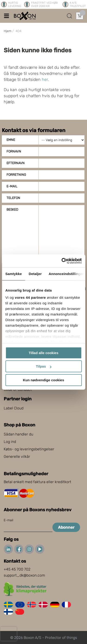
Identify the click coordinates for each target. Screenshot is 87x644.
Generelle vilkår (17, 456)
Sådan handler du (18, 434)
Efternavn (16, 163)
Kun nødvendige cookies (44, 380)
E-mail (12, 186)
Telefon (13, 198)
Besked (12, 210)
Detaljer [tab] (35, 274)
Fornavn (14, 151)
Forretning (16, 175)
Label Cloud (14, 408)
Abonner (66, 527)
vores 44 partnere (30, 297)
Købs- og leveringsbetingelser (29, 449)
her (45, 80)
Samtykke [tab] (14, 274)
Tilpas (44, 366)
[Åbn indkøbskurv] (80, 16)
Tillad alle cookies (43, 353)
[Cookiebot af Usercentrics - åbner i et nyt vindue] (62, 261)
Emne (11, 140)
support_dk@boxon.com (24, 575)
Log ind (10, 442)
